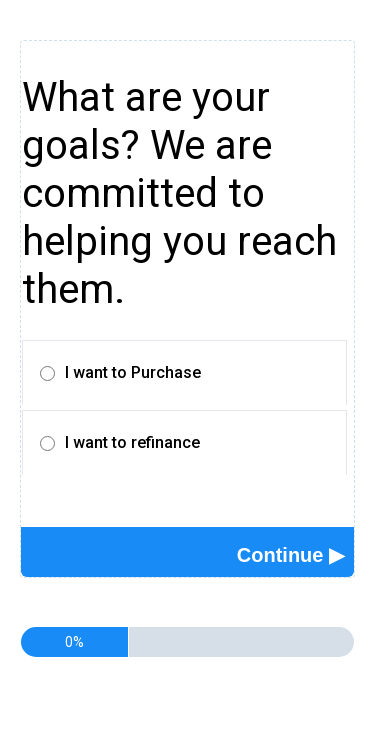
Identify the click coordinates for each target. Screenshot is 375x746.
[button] (290, 555)
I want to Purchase (133, 372)
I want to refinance (132, 442)
